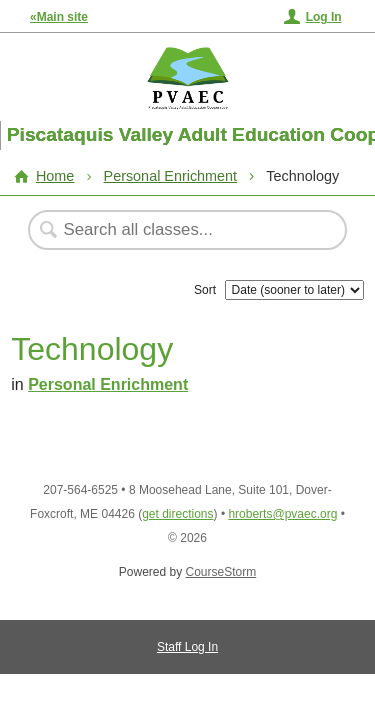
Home (55, 176)
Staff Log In (187, 647)
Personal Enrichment (171, 176)
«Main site (59, 17)
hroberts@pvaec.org (282, 514)
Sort (205, 290)
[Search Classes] (177, 230)
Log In (324, 17)
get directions (177, 514)
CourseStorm (221, 572)
